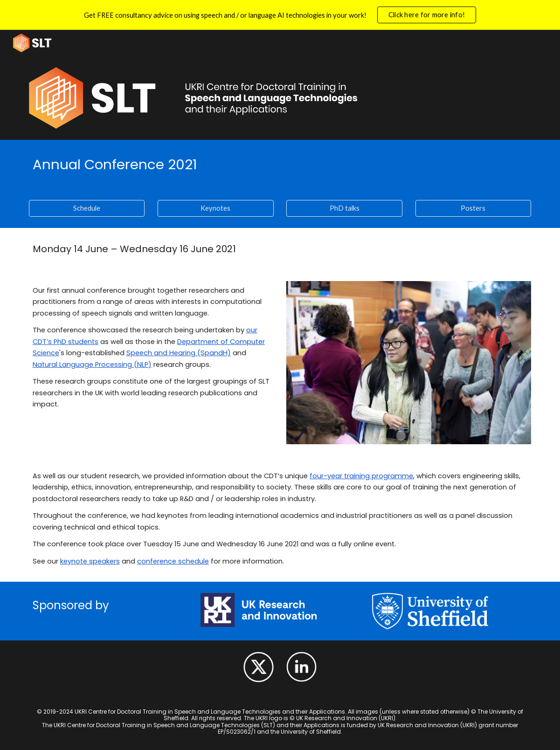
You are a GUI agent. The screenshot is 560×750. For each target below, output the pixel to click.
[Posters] (474, 208)
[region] (280, 15)
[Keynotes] (216, 208)
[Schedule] (87, 208)
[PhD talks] (344, 208)
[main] (280, 164)
